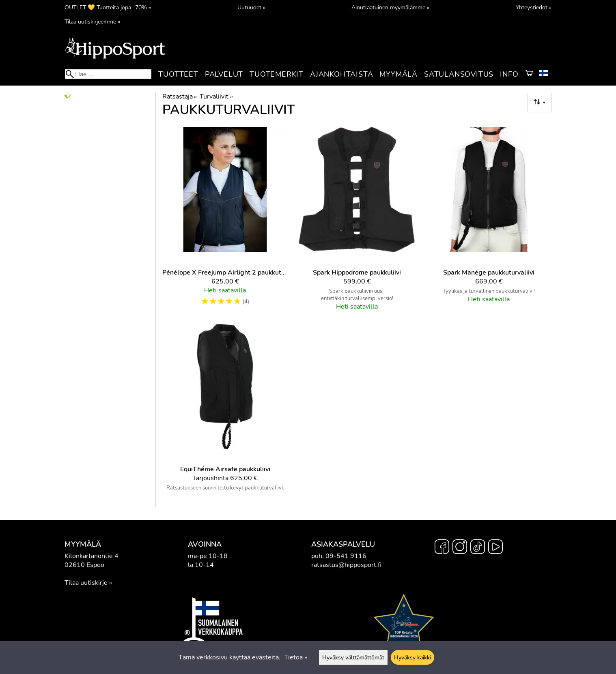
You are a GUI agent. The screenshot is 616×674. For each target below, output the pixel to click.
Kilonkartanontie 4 (92, 556)
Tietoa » (296, 657)
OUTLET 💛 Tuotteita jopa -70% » (108, 7)
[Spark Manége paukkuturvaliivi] (489, 222)
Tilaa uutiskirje (86, 583)
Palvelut (224, 74)
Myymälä (398, 74)
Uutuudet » (251, 7)
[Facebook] (442, 548)
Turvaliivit (216, 97)
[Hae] (108, 74)
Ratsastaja (180, 97)
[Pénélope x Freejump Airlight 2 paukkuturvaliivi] (225, 222)
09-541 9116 (346, 556)
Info (509, 74)
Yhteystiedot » (534, 7)
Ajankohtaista (341, 74)
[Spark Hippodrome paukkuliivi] (357, 222)
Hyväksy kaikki (412, 657)
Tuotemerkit (277, 74)
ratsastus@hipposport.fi (346, 565)
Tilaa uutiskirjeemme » (92, 21)
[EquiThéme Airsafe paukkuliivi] (225, 411)
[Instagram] (460, 548)
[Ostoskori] (529, 74)
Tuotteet (178, 74)
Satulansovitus (459, 74)
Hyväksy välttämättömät (353, 657)
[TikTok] (478, 548)
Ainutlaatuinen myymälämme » (390, 7)
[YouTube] (495, 548)
